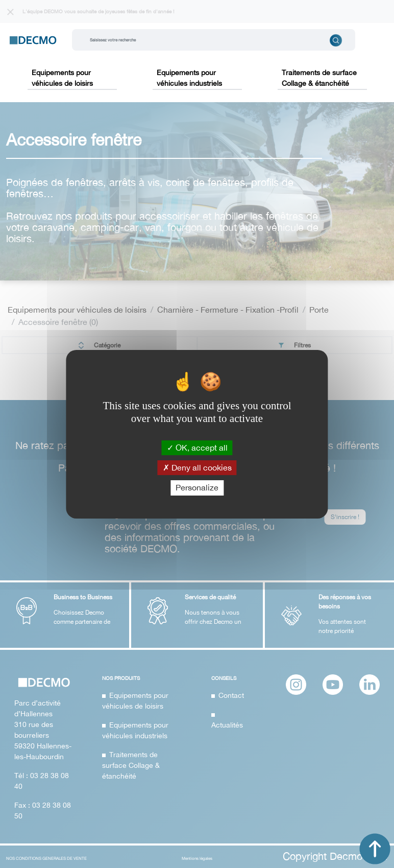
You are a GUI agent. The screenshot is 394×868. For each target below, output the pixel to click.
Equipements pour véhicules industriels (189, 78)
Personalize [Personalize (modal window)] (197, 487)
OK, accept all (197, 448)
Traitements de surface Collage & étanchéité (319, 78)
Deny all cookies (197, 467)
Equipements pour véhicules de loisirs (62, 78)
